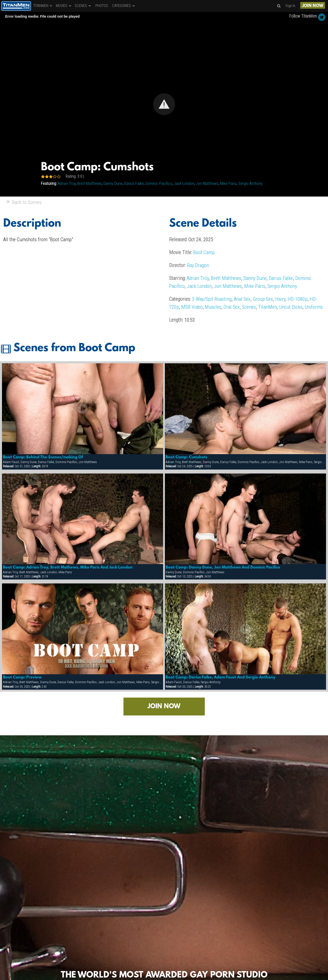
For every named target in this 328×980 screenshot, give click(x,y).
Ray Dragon (198, 265)
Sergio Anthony (250, 184)
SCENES (83, 6)
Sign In (290, 6)
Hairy (280, 299)
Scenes (249, 307)
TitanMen (268, 307)
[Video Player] (164, 104)
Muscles (213, 307)
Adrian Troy (67, 184)
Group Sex (263, 299)
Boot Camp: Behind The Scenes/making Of (43, 457)
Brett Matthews (89, 184)
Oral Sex (232, 307)
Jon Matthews (207, 184)
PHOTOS (102, 6)
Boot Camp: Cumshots (186, 457)
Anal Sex (242, 299)
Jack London (184, 184)
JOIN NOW (313, 6)
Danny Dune (113, 184)
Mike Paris (228, 184)
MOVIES (64, 6)
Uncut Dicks (291, 307)
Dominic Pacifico (159, 184)
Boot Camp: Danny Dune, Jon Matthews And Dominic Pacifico (223, 568)
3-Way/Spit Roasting (212, 299)
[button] (164, 104)
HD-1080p (298, 299)
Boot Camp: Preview (22, 677)
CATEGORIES (124, 6)
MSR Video (192, 307)
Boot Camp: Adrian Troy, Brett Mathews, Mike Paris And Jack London (68, 568)
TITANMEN (43, 6)
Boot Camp (204, 252)
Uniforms (314, 307)
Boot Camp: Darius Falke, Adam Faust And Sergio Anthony (221, 677)
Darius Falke (134, 184)
